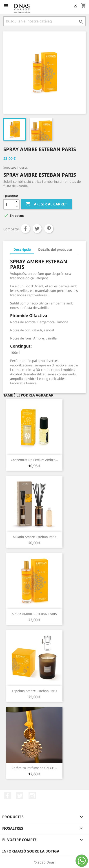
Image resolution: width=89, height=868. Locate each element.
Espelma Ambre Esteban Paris (34, 691)
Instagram (32, 796)
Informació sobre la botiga (31, 851)
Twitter (20, 796)
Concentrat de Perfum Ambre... (34, 460)
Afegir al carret (46, 204)
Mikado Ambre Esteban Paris (34, 537)
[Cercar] (44, 21)
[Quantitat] (9, 204)
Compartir (25, 229)
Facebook (7, 796)
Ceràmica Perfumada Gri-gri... (34, 768)
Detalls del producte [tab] (55, 249)
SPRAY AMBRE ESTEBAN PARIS (34, 614)
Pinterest (49, 229)
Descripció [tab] (22, 249)
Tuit (37, 229)
